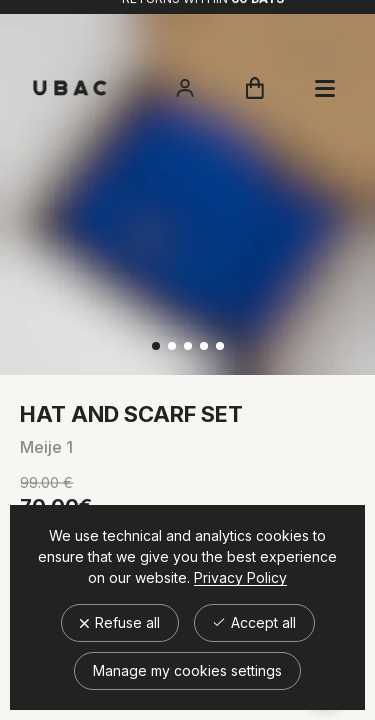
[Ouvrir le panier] (255, 88)
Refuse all (120, 622)
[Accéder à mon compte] (185, 88)
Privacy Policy (240, 578)
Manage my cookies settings (187, 670)
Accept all (254, 622)
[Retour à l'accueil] (70, 88)
